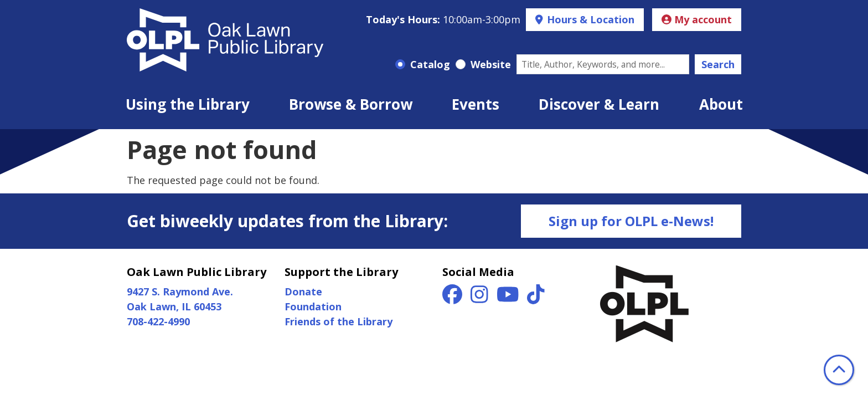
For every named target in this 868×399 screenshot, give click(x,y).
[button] (443, 20)
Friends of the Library (339, 321)
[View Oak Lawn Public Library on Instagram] (481, 298)
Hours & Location (589, 19)
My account (697, 19)
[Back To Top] (839, 370)
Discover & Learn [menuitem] (599, 104)
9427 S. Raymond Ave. (180, 291)
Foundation (313, 306)
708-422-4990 (158, 321)
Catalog (430, 64)
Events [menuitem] (476, 104)
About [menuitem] (721, 104)
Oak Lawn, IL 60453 (174, 306)
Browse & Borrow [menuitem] (351, 104)
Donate (303, 291)
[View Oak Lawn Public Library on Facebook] (454, 298)
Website (491, 64)
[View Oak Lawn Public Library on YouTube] (509, 298)
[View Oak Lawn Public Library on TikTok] (536, 298)
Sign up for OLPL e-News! (631, 221)
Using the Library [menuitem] (188, 104)
